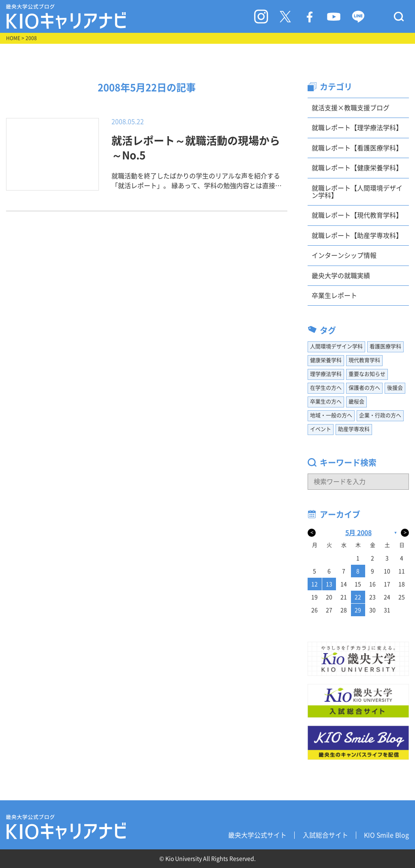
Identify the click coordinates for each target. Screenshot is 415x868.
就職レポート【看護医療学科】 (357, 148)
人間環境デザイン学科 (336, 346)
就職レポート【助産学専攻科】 (357, 236)
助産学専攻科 (354, 429)
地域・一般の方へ (331, 415)
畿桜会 (356, 402)
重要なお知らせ (367, 374)
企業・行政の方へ (380, 415)
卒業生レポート (334, 296)
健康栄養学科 (326, 360)
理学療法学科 (326, 374)
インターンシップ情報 (344, 255)
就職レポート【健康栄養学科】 (357, 168)
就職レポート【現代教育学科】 (357, 215)
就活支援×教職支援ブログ (351, 108)
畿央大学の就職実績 (341, 276)
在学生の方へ (326, 388)
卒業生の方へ (326, 402)
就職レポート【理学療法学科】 (357, 128)
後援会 (395, 388)
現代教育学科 (364, 360)
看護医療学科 (385, 346)
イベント (321, 429)
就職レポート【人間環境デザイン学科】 (357, 192)
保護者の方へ (364, 388)
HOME (13, 38)
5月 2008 (358, 533)
